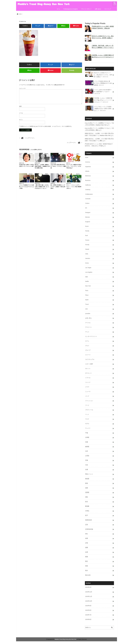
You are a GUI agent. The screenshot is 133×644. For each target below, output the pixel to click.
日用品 (87, 511)
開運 (87, 557)
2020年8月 (88, 610)
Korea (87, 263)
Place (87, 295)
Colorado (88, 199)
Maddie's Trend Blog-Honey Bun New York (43, 4)
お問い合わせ (98, 9)
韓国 (87, 566)
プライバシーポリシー (86, 9)
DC (86, 208)
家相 (87, 483)
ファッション (89, 400)
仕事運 (87, 437)
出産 (87, 451)
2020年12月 (89, 592)
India (87, 254)
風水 (87, 570)
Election (88, 217)
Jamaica (88, 258)
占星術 (87, 456)
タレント (88, 368)
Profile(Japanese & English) (71, 9)
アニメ (87, 332)
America (88, 162)
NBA (87, 277)
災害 (87, 524)
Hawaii (87, 249)
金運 (87, 552)
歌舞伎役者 (88, 520)
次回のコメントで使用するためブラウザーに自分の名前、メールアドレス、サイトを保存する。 (47, 126)
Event (87, 226)
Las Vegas (88, 267)
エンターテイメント (91, 336)
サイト (21, 120)
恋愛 (87, 488)
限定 (87, 561)
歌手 (87, 515)
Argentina (88, 166)
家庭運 (87, 479)
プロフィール (89, 410)
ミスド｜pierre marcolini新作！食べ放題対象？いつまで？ (99, 91)
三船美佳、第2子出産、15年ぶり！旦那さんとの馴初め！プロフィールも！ (103, 46)
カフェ (87, 341)
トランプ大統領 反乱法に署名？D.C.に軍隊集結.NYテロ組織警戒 (98, 83)
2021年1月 (88, 587)
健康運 (87, 446)
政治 (87, 501)
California (88, 185)
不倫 (87, 433)
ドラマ (87, 387)
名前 (20, 106)
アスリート (88, 327)
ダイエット (88, 373)
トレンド (88, 382)
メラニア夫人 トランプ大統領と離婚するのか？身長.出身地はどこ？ (98, 108)
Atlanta (87, 171)
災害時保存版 (89, 529)
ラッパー (88, 428)
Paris (87, 290)
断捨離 (87, 506)
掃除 (87, 497)
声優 (87, 460)
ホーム (58, 9)
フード (87, 405)
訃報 (87, 543)
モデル (87, 423)
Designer (88, 212)
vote (86, 309)
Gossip (87, 244)
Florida (87, 231)
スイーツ (88, 355)
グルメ (87, 345)
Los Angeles (89, 272)
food (86, 235)
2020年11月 (89, 596)
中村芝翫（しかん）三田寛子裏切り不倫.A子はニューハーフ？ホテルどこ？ (103, 56)
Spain (87, 300)
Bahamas (88, 176)
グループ (88, 350)
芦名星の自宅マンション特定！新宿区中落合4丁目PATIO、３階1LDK (103, 27)
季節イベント (89, 474)
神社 (87, 534)
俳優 (87, 442)
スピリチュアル (90, 359)
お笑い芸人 (88, 318)
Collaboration (89, 194)
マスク (87, 419)
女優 (87, 469)
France (87, 240)
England (88, 222)
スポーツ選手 (89, 364)
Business (88, 180)
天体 (87, 465)
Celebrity (88, 189)
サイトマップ (108, 9)
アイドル (88, 322)
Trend (87, 304)
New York (88, 286)
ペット (87, 414)
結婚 (87, 538)
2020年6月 (88, 619)
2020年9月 (88, 605)
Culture (87, 203)
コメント (22, 88)
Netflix (87, 281)
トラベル (88, 378)
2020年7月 (88, 615)
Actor (87, 157)
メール (21, 113)
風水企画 (88, 575)
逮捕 (87, 547)
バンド (87, 396)
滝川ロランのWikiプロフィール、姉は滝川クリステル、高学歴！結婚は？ (103, 37)
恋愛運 (87, 492)
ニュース (88, 391)
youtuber (88, 313)
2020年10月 (89, 601)
